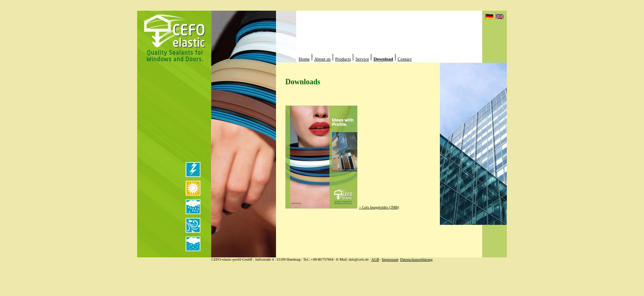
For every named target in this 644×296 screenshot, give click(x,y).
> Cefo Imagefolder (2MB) (379, 207)
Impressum (390, 259)
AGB (375, 259)
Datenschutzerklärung (416, 259)
